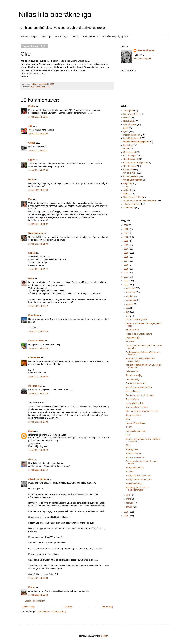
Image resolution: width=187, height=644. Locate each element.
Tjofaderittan (129, 208)
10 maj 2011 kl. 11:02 (38, 224)
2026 (126, 225)
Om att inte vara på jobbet (135, 163)
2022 (126, 241)
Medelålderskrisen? (44, 87)
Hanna (32, 180)
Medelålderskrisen (132, 135)
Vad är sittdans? (133, 391)
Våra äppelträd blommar (137, 407)
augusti (130, 304)
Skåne (75, 37)
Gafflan (32, 143)
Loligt (126, 128)
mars (129, 499)
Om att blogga (62, 37)
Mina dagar (34, 315)
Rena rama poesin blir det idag (140, 395)
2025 (126, 229)
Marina (32, 587)
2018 (126, 257)
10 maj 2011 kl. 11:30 (38, 244)
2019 (126, 253)
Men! (128, 419)
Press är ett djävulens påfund (139, 334)
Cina (31, 459)
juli (128, 308)
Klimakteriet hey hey (135, 468)
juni (128, 312)
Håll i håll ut (129, 121)
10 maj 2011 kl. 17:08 (38, 422)
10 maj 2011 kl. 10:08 (38, 134)
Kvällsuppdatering (134, 484)
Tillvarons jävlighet (29, 37)
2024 (126, 233)
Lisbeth (32, 253)
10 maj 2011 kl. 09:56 (38, 117)
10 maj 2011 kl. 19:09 (38, 578)
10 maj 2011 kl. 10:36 (38, 170)
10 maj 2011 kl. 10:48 (38, 190)
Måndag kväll (132, 449)
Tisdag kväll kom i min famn (138, 476)
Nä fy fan (130, 472)
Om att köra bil (130, 166)
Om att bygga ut (131, 159)
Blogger (104, 636)
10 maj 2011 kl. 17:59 (38, 470)
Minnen (127, 149)
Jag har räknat (132, 399)
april (128, 495)
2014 (126, 273)
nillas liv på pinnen (38, 479)
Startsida (68, 607)
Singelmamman (36, 233)
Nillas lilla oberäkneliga (55, 15)
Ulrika (31, 278)
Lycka (32, 87)
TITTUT (129, 427)
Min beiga (46, 37)
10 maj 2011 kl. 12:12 (38, 269)
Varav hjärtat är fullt (135, 403)
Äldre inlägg (107, 607)
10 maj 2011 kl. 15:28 (38, 348)
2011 (126, 285)
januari (130, 507)
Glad (128, 445)
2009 (126, 516)
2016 (126, 265)
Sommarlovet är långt (133, 197)
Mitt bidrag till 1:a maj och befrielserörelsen (137, 489)
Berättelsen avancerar (136, 383)
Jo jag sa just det (133, 415)
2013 (126, 277)
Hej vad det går (133, 338)
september (131, 300)
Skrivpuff (127, 190)
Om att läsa (129, 169)
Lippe (31, 160)
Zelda (31, 431)
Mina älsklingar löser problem (139, 387)
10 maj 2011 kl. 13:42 (38, 306)
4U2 (30, 126)
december (131, 288)
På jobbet (128, 183)
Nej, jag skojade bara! (136, 431)
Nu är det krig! (132, 330)
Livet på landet (130, 124)
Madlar (32, 106)
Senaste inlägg (28, 607)
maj (128, 316)
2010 (126, 512)
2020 (126, 249)
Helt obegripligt (133, 379)
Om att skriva (129, 173)
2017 (126, 261)
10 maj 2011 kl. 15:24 (38, 332)
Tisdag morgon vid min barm (139, 480)
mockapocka (35, 386)
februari (130, 503)
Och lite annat (130, 152)
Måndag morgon (133, 453)
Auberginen (129, 111)
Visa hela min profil (142, 59)
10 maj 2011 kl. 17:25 (38, 450)
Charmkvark (34, 357)
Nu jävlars (130, 342)
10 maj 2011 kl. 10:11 (38, 151)
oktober (130, 296)
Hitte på (127, 118)
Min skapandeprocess (136, 457)
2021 (126, 245)
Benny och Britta (90, 37)
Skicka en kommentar (35, 601)
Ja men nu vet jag (134, 375)
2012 (126, 281)
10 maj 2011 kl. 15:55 (38, 377)
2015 (126, 269)
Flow (128, 435)
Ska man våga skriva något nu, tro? (142, 411)
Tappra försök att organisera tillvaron (140, 201)
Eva (30, 199)
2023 (126, 237)
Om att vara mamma (133, 180)
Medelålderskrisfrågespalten (115, 37)
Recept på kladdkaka (135, 423)
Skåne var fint (132, 371)
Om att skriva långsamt (136, 319)
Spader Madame (36, 341)
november (131, 292)
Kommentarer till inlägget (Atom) (51, 612)
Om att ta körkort (131, 176)
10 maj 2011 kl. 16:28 (38, 393)
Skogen (127, 187)
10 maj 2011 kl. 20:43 (38, 595)
